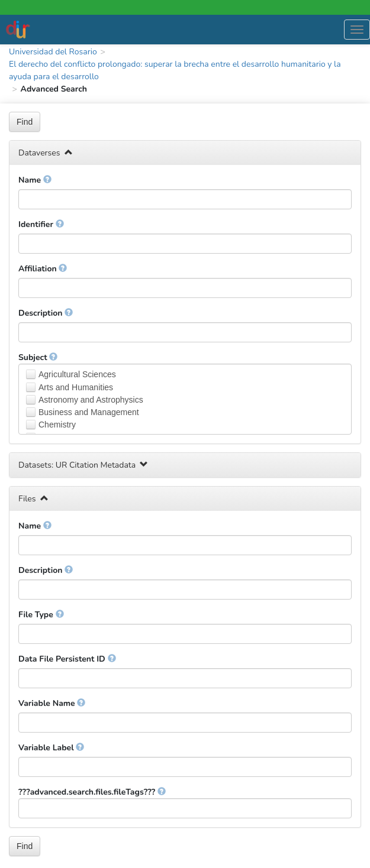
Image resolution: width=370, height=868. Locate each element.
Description (46, 313)
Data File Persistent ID (67, 659)
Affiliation (43, 269)
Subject (38, 357)
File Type (41, 615)
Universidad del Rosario (53, 52)
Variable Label (51, 748)
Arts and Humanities (76, 387)
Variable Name (52, 703)
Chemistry (57, 425)
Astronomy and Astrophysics (91, 400)
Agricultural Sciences (77, 374)
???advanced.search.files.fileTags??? (92, 792)
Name (35, 180)
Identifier (41, 224)
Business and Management (89, 412)
